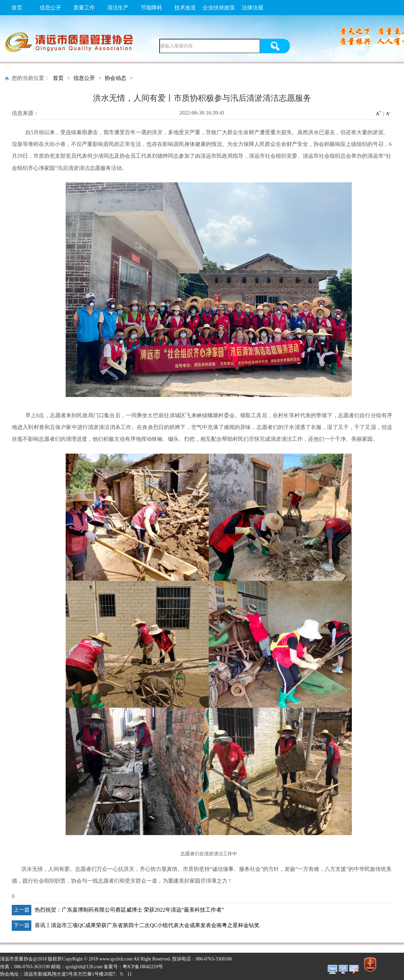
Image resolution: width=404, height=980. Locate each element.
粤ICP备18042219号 (143, 967)
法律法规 (252, 8)
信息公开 (50, 8)
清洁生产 (118, 8)
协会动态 (115, 78)
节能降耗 (151, 8)
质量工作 (84, 8)
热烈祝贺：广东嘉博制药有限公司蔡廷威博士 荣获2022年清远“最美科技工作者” (129, 910)
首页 (17, 8)
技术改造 (185, 8)
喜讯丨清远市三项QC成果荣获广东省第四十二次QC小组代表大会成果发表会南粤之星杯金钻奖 (147, 925)
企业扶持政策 (219, 8)
